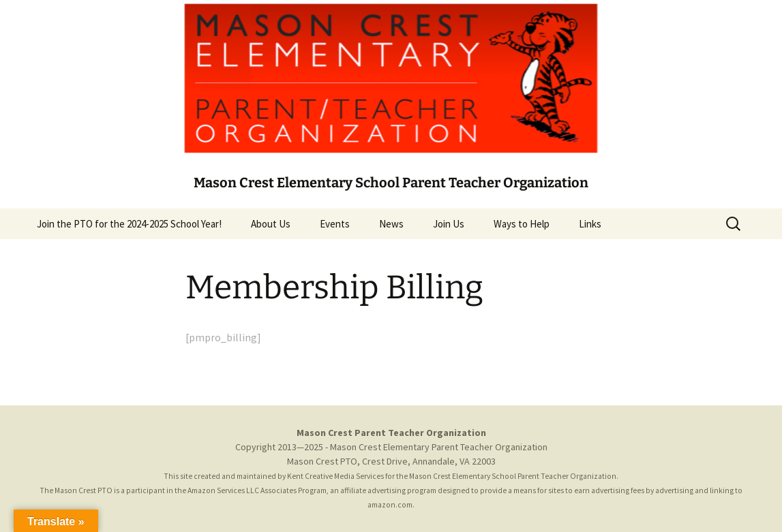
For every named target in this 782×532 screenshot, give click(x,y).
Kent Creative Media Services (335, 476)
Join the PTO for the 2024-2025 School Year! (129, 224)
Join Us (449, 224)
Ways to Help (522, 224)
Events (335, 224)
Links (590, 224)
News (391, 224)
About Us (271, 224)
